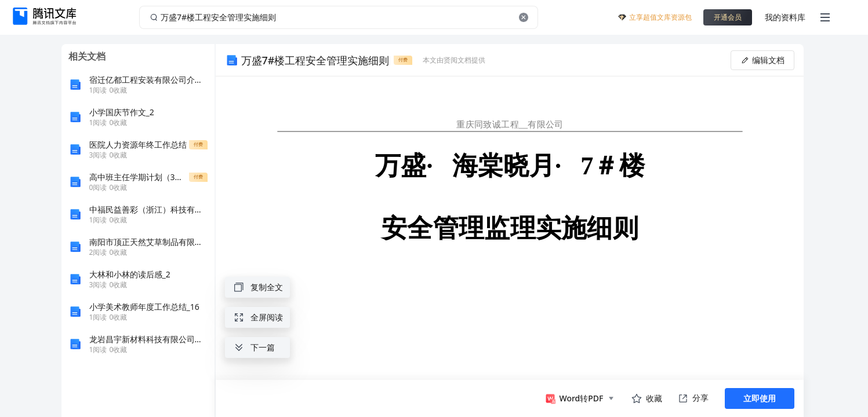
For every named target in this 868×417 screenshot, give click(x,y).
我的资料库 (785, 17)
